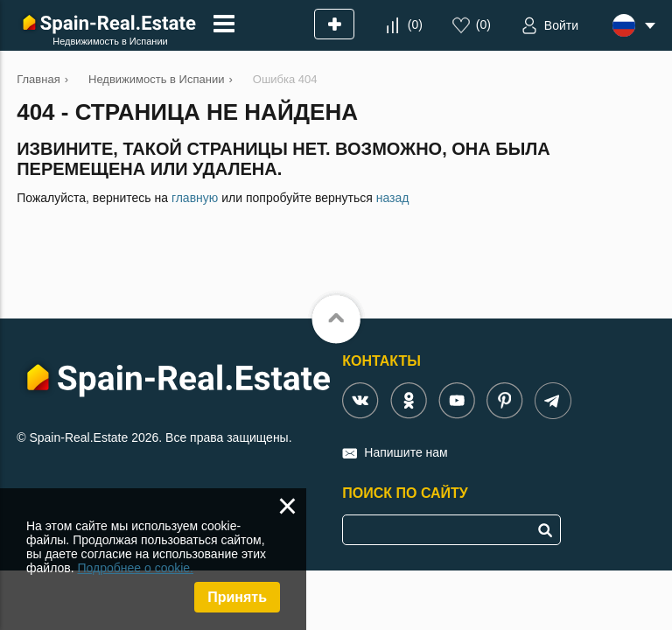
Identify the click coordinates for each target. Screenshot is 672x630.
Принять (237, 597)
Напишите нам (406, 452)
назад (393, 198)
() (415, 24)
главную (195, 198)
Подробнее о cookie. (135, 568)
